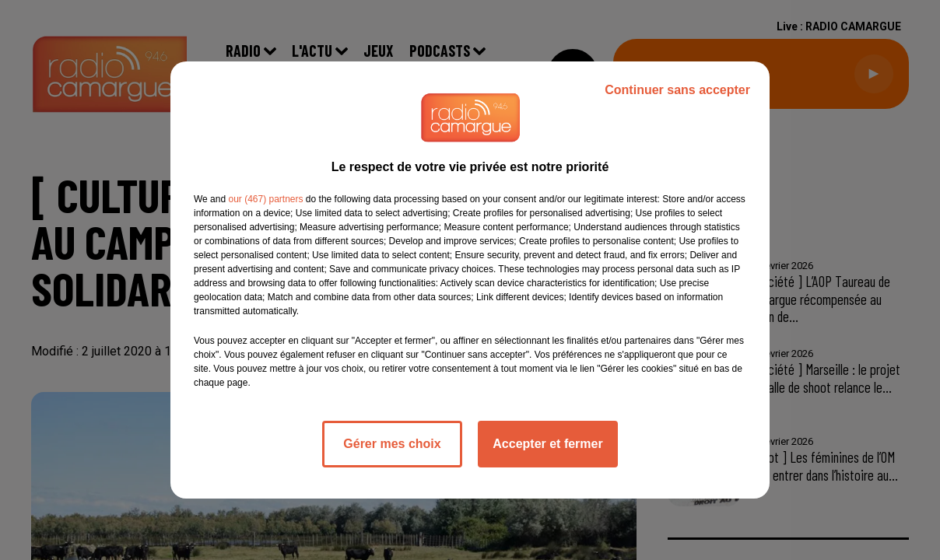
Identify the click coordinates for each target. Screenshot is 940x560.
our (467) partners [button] (265, 199)
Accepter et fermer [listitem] (547, 444)
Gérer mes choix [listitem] (392, 444)
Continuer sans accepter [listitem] (677, 90)
